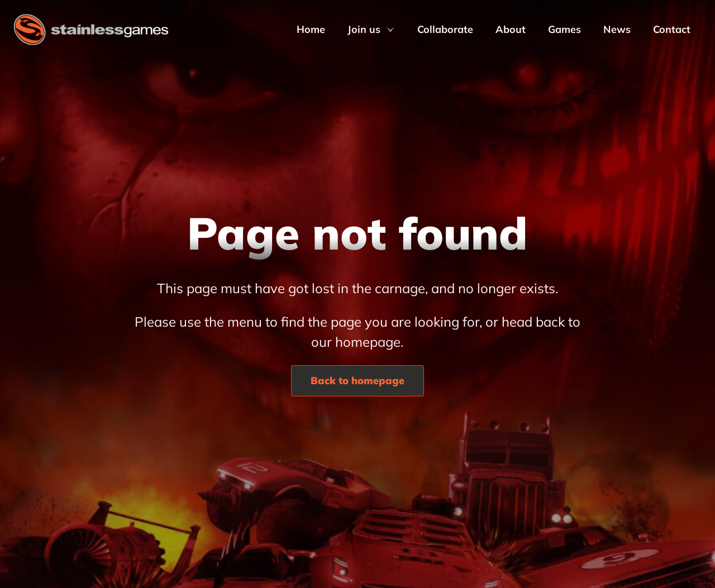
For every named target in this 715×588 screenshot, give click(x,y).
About (511, 29)
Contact (672, 29)
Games (564, 29)
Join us (371, 29)
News (617, 29)
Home (311, 29)
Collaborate (445, 29)
